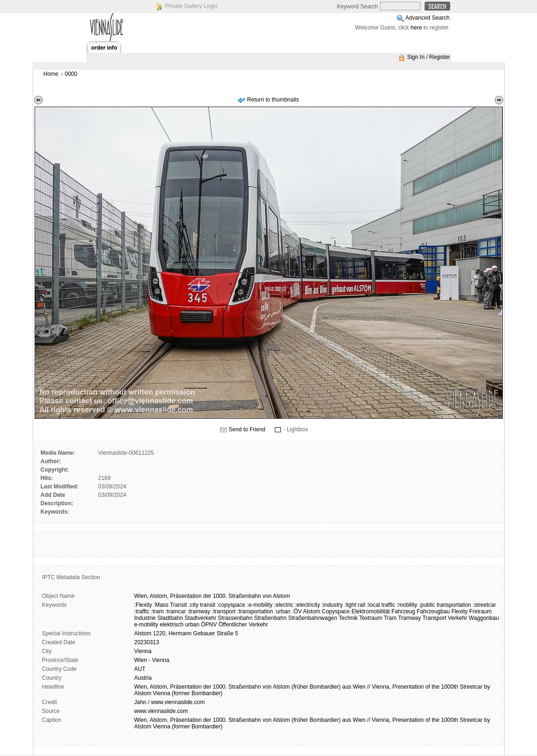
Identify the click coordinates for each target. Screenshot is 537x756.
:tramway (199, 611)
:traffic (142, 611)
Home (51, 74)
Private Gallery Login (191, 6)
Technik (348, 618)
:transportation (255, 611)
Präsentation (186, 596)
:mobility (407, 605)
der (207, 596)
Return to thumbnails (273, 100)
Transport (434, 618)
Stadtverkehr (200, 618)
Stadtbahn (170, 618)
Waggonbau (484, 618)
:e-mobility (260, 605)
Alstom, (159, 596)
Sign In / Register (428, 57)
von (267, 596)
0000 (71, 74)
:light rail (355, 605)
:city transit (202, 605)
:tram (157, 611)
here (416, 28)
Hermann (180, 633)
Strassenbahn (235, 618)
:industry (332, 605)
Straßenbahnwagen (313, 618)
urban (192, 625)
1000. (220, 596)
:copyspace (231, 605)
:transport (224, 611)
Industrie (145, 618)
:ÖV (297, 611)
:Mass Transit (170, 605)
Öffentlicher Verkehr (243, 625)
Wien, (142, 596)
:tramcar (176, 611)
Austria (143, 678)
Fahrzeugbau (433, 611)
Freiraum (480, 611)
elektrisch (172, 625)
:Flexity (143, 605)
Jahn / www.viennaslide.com (170, 702)
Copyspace (336, 611)
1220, (160, 633)
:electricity (307, 605)
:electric (283, 605)
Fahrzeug (403, 611)
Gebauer (204, 633)
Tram (390, 618)
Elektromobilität (371, 611)
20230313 (147, 642)
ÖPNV (209, 625)
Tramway (409, 618)
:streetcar (484, 605)
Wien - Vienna (152, 660)
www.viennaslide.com (161, 711)
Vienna (143, 651)
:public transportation (445, 605)
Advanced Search (428, 18)
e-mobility (146, 625)
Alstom (282, 596)
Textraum (371, 618)
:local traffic (381, 605)
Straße (225, 633)
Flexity (460, 611)
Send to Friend (247, 429)
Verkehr (458, 618)
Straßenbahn (245, 596)
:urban (283, 611)
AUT (140, 669)
